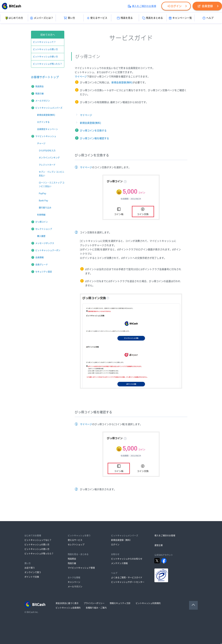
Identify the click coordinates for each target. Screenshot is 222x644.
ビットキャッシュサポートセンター (128, 582)
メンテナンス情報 (119, 563)
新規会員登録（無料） (121, 540)
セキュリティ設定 (44, 272)
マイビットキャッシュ (46, 136)
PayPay (42, 193)
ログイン (174, 6)
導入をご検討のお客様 (142, 6)
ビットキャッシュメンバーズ (49, 108)
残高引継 (40, 94)
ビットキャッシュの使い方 (45, 57)
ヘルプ (208, 18)
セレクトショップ (44, 229)
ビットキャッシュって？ (44, 42)
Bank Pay (43, 200)
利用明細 (41, 215)
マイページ (81, 77)
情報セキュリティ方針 (120, 603)
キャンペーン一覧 (180, 18)
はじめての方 (14, 18)
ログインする (43, 122)
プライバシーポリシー (94, 603)
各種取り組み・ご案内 (96, 608)
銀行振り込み (45, 208)
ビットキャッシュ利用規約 (148, 603)
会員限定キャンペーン (47, 129)
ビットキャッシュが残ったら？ (47, 64)
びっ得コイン (42, 222)
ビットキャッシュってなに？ (38, 540)
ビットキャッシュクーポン (48, 250)
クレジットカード (47, 165)
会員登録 (205, 6)
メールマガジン (43, 101)
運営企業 (159, 545)
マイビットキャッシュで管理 (81, 568)
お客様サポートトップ (45, 77)
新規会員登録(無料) (122, 82)
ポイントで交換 (32, 577)
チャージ (41, 143)
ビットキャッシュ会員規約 (68, 608)
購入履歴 (41, 236)
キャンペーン (74, 582)
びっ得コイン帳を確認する (94, 138)
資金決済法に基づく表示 (67, 603)
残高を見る (125, 18)
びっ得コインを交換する (93, 131)
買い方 (69, 18)
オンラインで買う (33, 572)
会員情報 (40, 257)
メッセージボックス (45, 243)
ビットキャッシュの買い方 (45, 49)
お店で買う (30, 568)
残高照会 (40, 86)
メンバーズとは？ (42, 18)
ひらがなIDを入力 (47, 150)
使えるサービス (97, 18)
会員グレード (42, 265)
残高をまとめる (153, 18)
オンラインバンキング (49, 158)
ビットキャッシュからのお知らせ (127, 559)
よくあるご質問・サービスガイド (127, 578)
